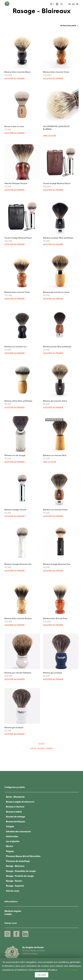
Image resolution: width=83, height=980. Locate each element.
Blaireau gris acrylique (53, 673)
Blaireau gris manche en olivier (56, 292)
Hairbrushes (12, 836)
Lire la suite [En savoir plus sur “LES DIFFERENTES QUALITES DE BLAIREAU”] (50, 136)
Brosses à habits (14, 812)
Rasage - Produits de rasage (20, 876)
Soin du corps (13, 891)
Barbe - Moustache (15, 797)
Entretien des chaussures (18, 831)
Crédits (8, 914)
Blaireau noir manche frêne (55, 455)
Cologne (10, 826)
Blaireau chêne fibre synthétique (18, 401)
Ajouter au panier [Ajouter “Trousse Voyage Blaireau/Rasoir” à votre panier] (53, 190)
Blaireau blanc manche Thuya (17, 292)
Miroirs (10, 846)
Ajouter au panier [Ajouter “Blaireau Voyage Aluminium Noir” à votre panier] (53, 571)
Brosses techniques (16, 821)
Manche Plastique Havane (16, 184)
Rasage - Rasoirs (14, 881)
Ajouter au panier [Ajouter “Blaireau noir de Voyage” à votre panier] (15, 462)
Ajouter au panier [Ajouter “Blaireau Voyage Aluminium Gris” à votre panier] (15, 571)
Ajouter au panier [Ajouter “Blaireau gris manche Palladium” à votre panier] (15, 680)
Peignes (10, 851)
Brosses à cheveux (15, 807)
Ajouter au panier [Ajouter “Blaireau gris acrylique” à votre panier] (53, 680)
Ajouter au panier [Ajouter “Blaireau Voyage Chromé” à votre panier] (15, 516)
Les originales (13, 841)
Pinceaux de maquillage (18, 861)
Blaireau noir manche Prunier (55, 510)
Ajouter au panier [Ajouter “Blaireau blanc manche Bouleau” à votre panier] (15, 625)
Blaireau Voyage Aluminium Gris (18, 564)
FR (70, 4)
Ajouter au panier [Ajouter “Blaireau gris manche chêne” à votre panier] (53, 408)
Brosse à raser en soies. (14, 127)
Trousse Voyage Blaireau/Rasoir (57, 184)
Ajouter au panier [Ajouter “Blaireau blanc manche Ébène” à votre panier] (15, 79)
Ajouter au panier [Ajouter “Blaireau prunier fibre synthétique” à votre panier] (53, 353)
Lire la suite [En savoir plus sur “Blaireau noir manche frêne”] (50, 462)
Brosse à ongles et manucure (20, 802)
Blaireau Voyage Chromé (15, 510)
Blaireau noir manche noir (15, 347)
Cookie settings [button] (70, 970)
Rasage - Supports (15, 886)
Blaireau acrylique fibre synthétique (58, 238)
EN (73, 4)
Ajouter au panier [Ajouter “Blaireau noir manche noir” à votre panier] (15, 353)
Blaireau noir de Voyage (15, 455)
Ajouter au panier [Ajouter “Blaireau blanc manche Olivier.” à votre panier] (53, 79)
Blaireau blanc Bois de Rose (55, 619)
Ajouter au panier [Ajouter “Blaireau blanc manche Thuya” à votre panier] (15, 299)
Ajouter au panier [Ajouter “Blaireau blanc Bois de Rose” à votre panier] (53, 625)
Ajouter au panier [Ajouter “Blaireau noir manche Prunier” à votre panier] (53, 516)
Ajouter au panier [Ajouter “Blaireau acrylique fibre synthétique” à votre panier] (53, 245)
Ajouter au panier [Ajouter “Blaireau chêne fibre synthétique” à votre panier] (15, 408)
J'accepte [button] (42, 975)
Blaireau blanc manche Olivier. (56, 72)
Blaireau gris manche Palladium (18, 673)
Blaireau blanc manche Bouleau (18, 619)
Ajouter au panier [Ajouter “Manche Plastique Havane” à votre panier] (15, 190)
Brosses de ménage (15, 817)
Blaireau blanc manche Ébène (18, 72)
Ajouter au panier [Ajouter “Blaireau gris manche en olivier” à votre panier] (53, 299)
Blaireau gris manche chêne (55, 401)
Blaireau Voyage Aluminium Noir (57, 564)
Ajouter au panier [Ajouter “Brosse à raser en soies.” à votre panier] (15, 133)
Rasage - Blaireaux (15, 866)
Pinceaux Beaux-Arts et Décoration (23, 856)
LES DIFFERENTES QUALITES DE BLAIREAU (56, 128)
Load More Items (42, 749)
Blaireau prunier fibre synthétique (57, 347)
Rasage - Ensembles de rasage (21, 871)
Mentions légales (13, 911)
